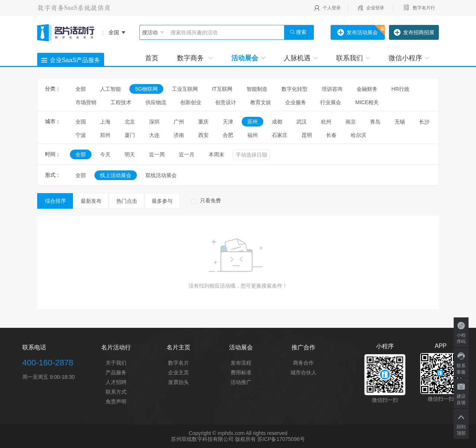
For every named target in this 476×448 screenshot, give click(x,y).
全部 (81, 89)
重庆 (203, 122)
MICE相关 (367, 102)
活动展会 (248, 58)
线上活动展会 (116, 175)
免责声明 (116, 401)
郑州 (105, 135)
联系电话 (34, 347)
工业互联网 (185, 89)
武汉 (302, 122)
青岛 (375, 122)
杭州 (326, 122)
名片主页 (178, 347)
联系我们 (353, 58)
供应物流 (156, 102)
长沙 (424, 122)
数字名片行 (424, 8)
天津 (228, 122)
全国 (81, 122)
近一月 (187, 154)
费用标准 (241, 372)
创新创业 (191, 102)
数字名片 (178, 363)
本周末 (216, 154)
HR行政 (403, 89)
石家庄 (280, 135)
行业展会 (331, 102)
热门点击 (127, 201)
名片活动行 (116, 347)
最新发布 (91, 201)
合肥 (228, 135)
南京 (351, 122)
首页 (152, 58)
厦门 (130, 135)
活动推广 (241, 382)
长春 (331, 135)
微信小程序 (409, 58)
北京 (130, 122)
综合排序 (55, 201)
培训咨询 (332, 89)
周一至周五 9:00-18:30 (49, 377)
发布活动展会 (358, 33)
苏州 (253, 122)
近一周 (157, 154)
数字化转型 (295, 89)
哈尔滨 (358, 135)
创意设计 (226, 102)
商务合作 (303, 363)
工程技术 (121, 102)
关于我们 (116, 363)
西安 (203, 135)
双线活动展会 (161, 175)
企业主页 (178, 372)
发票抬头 (178, 382)
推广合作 (303, 347)
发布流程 (241, 363)
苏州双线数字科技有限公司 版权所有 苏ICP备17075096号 (238, 439)
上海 (105, 122)
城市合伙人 (303, 372)
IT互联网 (222, 89)
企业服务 (296, 102)
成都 (277, 122)
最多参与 (162, 201)
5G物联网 (146, 89)
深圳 (154, 122)
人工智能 (110, 89)
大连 (154, 135)
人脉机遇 (301, 58)
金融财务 (367, 89)
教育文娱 (261, 102)
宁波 (81, 135)
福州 (253, 135)
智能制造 (257, 89)
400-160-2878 (48, 363)
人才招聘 (116, 382)
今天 (105, 154)
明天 (130, 154)
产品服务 (116, 372)
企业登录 (375, 8)
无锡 (400, 122)
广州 (179, 122)
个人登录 (332, 8)
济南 (179, 135)
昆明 (307, 135)
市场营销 (86, 102)
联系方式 (116, 392)
